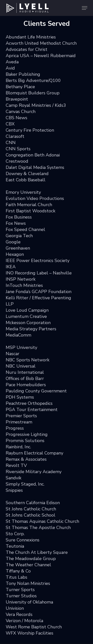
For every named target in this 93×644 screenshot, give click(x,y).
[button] (85, 8)
